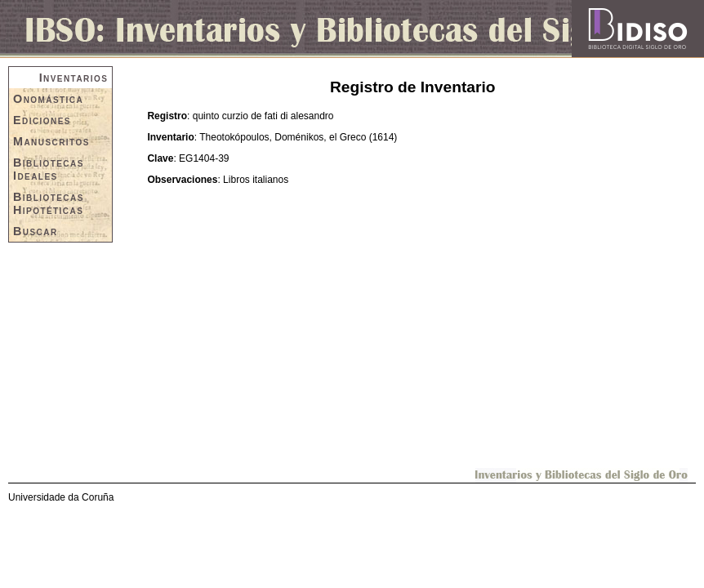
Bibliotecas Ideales (49, 169)
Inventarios (74, 78)
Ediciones (42, 120)
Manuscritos (51, 141)
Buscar (36, 231)
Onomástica (48, 99)
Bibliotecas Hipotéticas (49, 203)
